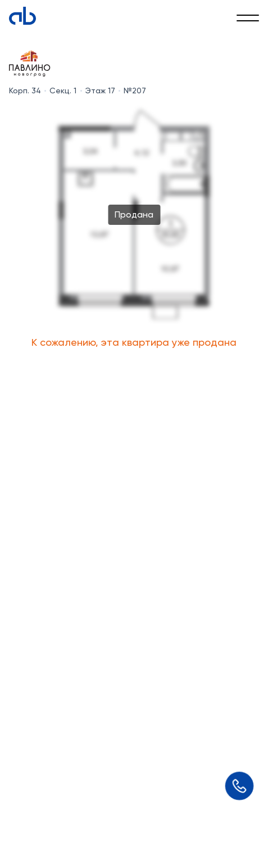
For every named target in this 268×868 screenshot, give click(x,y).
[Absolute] (22, 16)
